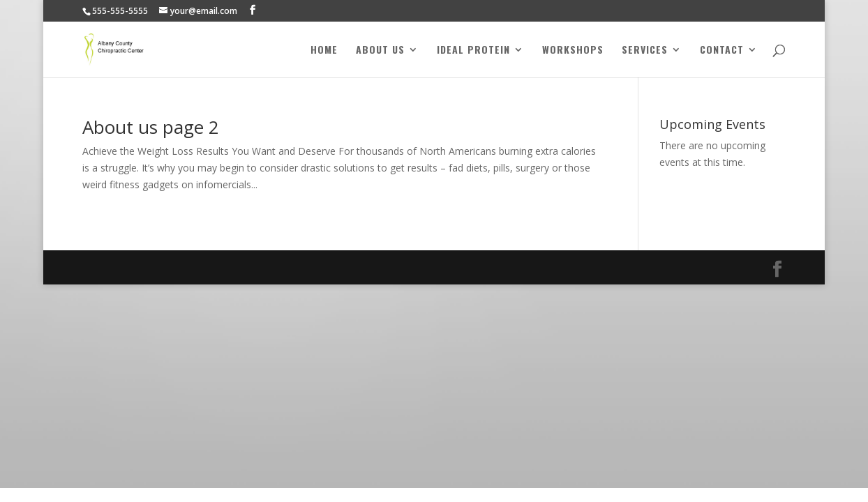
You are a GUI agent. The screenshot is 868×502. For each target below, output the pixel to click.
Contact (722, 51)
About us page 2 (151, 127)
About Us (380, 51)
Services (645, 51)
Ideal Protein (473, 51)
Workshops (573, 51)
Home (324, 51)
